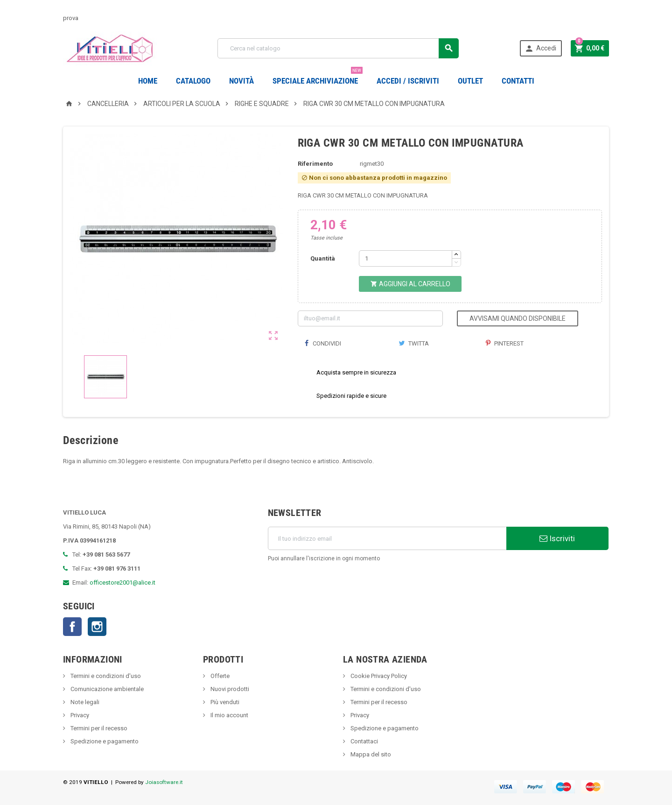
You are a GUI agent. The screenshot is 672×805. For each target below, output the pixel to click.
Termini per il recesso (98, 728)
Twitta (414, 343)
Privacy (79, 715)
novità (241, 81)
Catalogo (193, 81)
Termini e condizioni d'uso (105, 676)
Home (148, 81)
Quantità (323, 258)
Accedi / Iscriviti (408, 81)
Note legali (84, 702)
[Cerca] (338, 48)
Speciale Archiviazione (318, 77)
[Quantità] (406, 258)
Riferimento (315, 164)
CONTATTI (518, 81)
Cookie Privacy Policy (378, 676)
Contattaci (364, 741)
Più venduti (224, 702)
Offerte (219, 676)
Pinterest (505, 343)
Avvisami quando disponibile (518, 318)
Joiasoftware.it (164, 782)
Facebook (72, 627)
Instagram (97, 627)
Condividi (323, 343)
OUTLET (470, 81)
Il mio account (229, 715)
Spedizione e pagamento (104, 741)
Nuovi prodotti (229, 689)
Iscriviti (557, 538)
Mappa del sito (370, 754)
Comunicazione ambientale (106, 689)
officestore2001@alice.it (122, 583)
